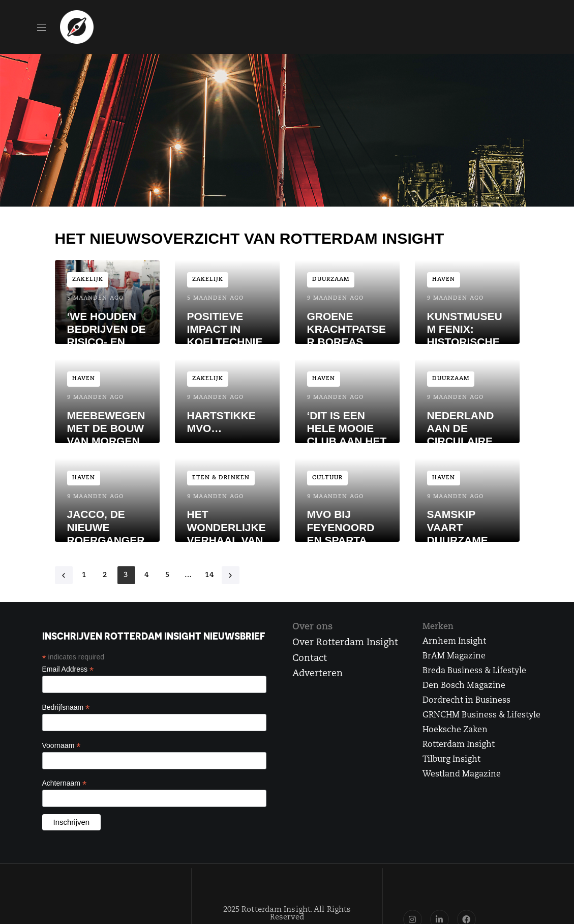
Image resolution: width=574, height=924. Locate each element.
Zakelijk (88, 280)
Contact (310, 659)
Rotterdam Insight (459, 745)
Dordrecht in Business (466, 701)
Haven (444, 280)
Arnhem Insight (454, 642)
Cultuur (328, 478)
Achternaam (65, 783)
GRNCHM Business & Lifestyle (481, 715)
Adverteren (318, 674)
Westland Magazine (462, 774)
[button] (45, 27)
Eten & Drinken (221, 478)
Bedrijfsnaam (66, 708)
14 (210, 575)
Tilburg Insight (451, 760)
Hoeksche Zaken (455, 730)
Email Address (68, 669)
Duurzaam (331, 280)
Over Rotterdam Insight (345, 643)
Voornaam (62, 746)
